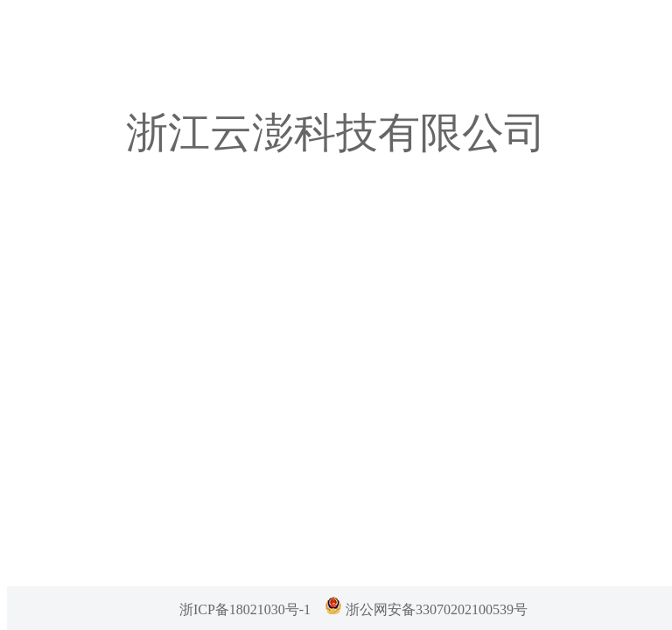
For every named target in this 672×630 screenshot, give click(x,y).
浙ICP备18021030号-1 (245, 609)
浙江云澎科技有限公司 (336, 133)
